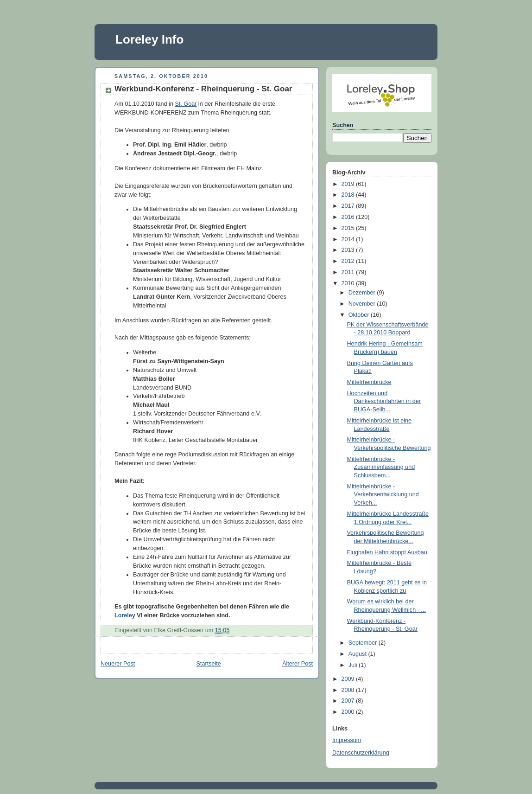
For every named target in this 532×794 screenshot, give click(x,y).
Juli (354, 665)
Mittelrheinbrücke (369, 382)
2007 (349, 701)
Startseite (209, 664)
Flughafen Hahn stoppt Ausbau (387, 552)
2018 (349, 195)
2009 (349, 679)
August (358, 654)
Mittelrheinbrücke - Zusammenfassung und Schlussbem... (381, 467)
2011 (349, 272)
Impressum (347, 740)
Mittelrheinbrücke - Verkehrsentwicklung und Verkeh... (383, 495)
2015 (349, 228)
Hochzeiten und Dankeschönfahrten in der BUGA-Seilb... (384, 401)
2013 (349, 250)
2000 (349, 712)
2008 (349, 690)
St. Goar (186, 104)
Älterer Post (298, 664)
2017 (349, 206)
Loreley (125, 615)
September (364, 643)
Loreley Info (149, 39)
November (363, 304)
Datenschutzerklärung (361, 753)
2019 (349, 184)
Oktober (360, 315)
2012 (349, 261)
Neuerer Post (118, 664)
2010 (349, 283)
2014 (349, 239)
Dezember (363, 293)
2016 (349, 217)
